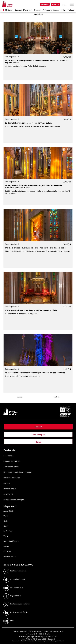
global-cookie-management (54, 631)
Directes (37, 10)
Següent (56, 397)
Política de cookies (36, 631)
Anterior (20, 397)
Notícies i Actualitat (12, 478)
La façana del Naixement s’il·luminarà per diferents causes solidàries (35, 373)
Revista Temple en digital (14, 500)
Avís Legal (30, 634)
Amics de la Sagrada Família (54, 10)
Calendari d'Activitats (23, 10)
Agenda (7, 483)
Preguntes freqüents (12, 461)
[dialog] (72, 639)
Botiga (38, 442)
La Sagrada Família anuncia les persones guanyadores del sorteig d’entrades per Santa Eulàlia (34, 186)
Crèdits (47, 634)
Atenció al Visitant (11, 467)
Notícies (9, 10)
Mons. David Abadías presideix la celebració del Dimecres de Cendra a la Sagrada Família (37, 61)
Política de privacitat (20, 631)
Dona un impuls (38, 435)
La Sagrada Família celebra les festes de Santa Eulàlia (28, 123)
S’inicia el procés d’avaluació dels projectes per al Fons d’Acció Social (36, 248)
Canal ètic (39, 634)
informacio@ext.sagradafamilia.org (31, 637)
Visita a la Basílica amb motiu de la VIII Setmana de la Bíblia (31, 310)
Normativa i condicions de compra (18, 472)
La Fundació (8, 456)
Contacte (38, 427)
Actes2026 (8, 494)
